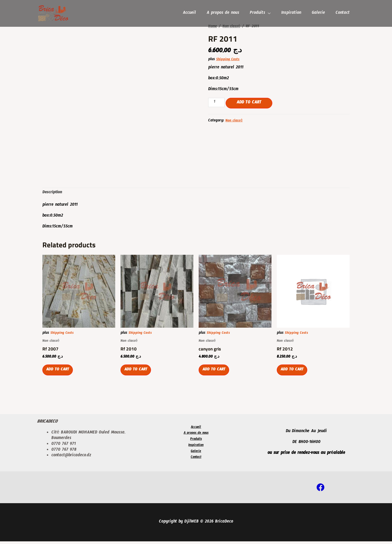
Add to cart (250, 103)
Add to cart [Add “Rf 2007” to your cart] (59, 373)
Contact (343, 14)
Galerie (320, 14)
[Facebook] (320, 490)
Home (213, 27)
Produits (261, 14)
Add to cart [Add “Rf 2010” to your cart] (137, 373)
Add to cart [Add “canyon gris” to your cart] (215, 373)
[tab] (53, 193)
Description (53, 193)
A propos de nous (228, 14)
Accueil (195, 14)
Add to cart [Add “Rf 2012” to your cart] (293, 373)
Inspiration (294, 14)
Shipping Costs (228, 60)
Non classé (233, 27)
